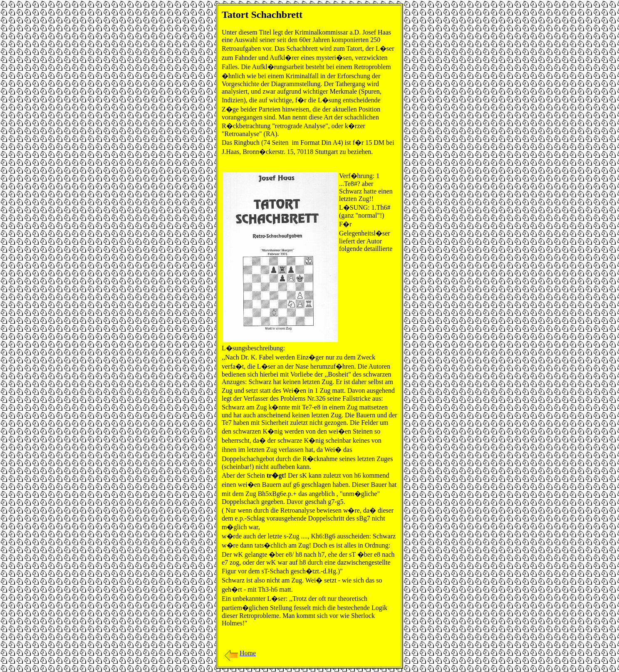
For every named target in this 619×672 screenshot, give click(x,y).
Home (239, 653)
